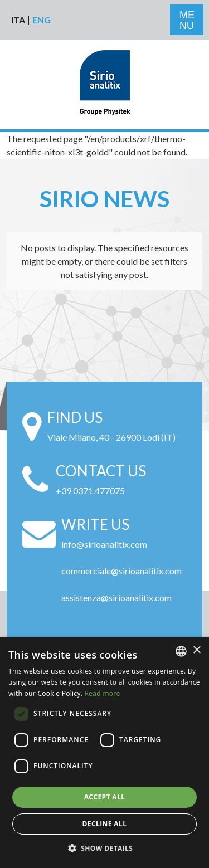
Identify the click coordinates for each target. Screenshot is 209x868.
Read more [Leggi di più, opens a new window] (103, 693)
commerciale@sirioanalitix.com (121, 571)
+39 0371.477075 (90, 491)
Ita (18, 20)
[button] (105, 849)
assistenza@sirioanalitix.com (116, 598)
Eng (42, 20)
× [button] (196, 650)
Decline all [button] (105, 824)
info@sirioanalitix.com (104, 544)
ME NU (187, 20)
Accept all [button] (105, 797)
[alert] (104, 753)
